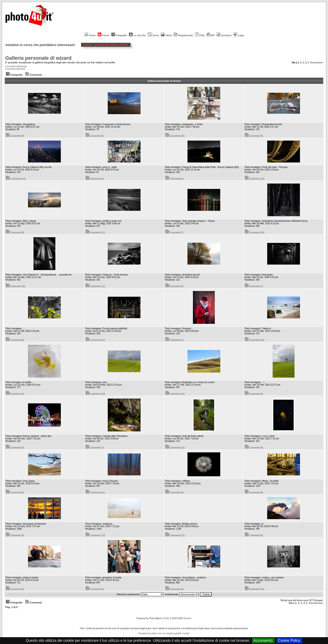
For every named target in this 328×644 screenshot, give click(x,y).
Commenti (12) (95, 340)
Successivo (316, 63)
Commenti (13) (16, 179)
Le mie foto (137, 35)
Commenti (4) (95, 589)
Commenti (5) (95, 136)
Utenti (166, 35)
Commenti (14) (255, 233)
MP (211, 35)
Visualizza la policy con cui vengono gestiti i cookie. (164, 633)
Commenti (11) (95, 233)
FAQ (200, 35)
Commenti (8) (15, 340)
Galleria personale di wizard (38, 58)
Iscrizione (224, 35)
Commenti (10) (175, 136)
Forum (104, 35)
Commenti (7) (174, 233)
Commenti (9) (15, 136)
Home (90, 35)
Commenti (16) (16, 286)
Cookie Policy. (289, 640)
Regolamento (183, 35)
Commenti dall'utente (16, 66)
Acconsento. (263, 640)
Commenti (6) (95, 179)
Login (239, 35)
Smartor (187, 618)
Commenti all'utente (15, 69)
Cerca (153, 35)
